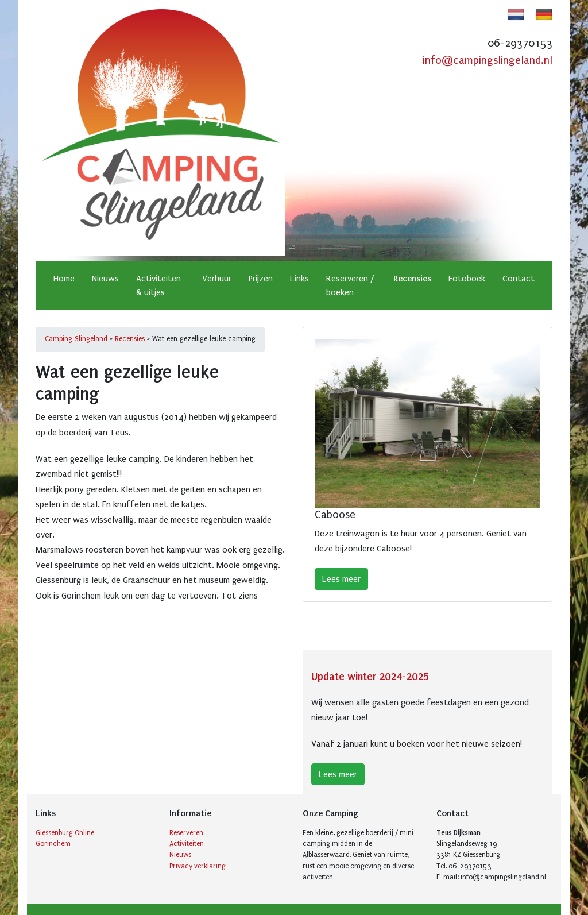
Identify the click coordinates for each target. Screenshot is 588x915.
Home (64, 279)
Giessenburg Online (65, 833)
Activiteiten (187, 844)
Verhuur (217, 279)
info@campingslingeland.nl (488, 60)
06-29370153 (520, 43)
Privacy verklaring (198, 866)
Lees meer (341, 579)
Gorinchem (53, 844)
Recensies (412, 279)
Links (299, 279)
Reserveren (186, 833)
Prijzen (261, 279)
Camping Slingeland (76, 339)
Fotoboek (467, 279)
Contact (519, 279)
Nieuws (105, 279)
